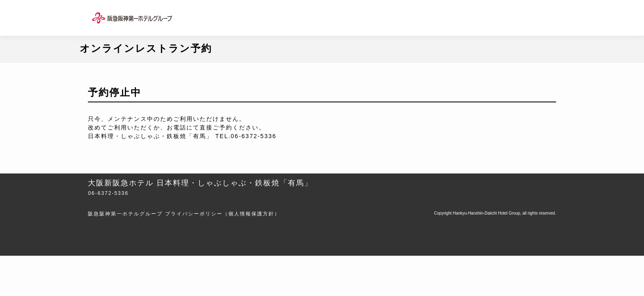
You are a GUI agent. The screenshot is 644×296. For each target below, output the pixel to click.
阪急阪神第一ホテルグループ (125, 214)
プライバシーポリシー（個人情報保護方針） (223, 214)
